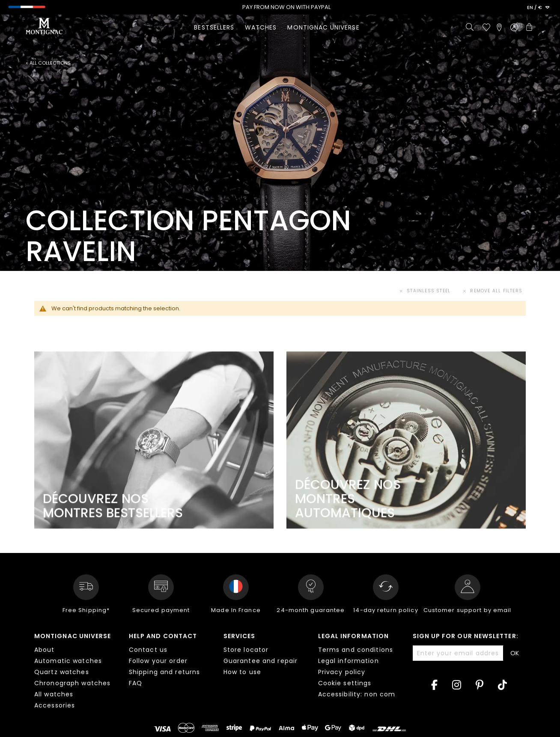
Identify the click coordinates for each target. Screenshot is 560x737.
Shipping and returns (164, 672)
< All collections (48, 63)
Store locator (246, 650)
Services (240, 636)
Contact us (148, 650)
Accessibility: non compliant (366, 694)
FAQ (136, 683)
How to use (242, 672)
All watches (54, 694)
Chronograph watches (72, 683)
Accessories (55, 705)
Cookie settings (345, 683)
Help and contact (163, 636)
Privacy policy (342, 672)
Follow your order (158, 661)
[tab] (75, 672)
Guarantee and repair (261, 661)
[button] (538, 8)
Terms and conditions (356, 650)
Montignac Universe (73, 636)
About (45, 650)
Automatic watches (68, 661)
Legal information (353, 636)
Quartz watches (62, 672)
